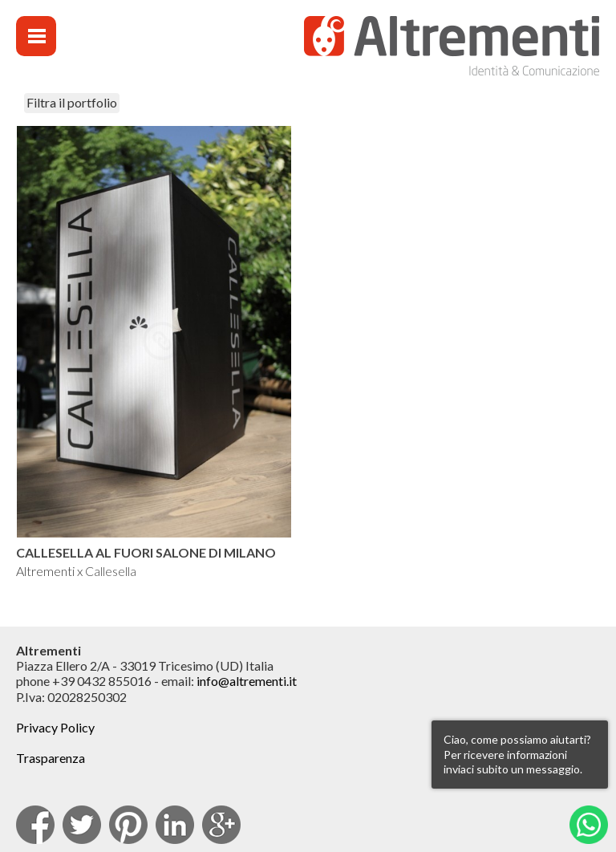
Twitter (82, 825)
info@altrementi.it (247, 681)
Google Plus (221, 825)
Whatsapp (589, 825)
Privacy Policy (55, 727)
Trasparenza (51, 758)
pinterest (128, 825)
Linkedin (175, 825)
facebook (35, 825)
